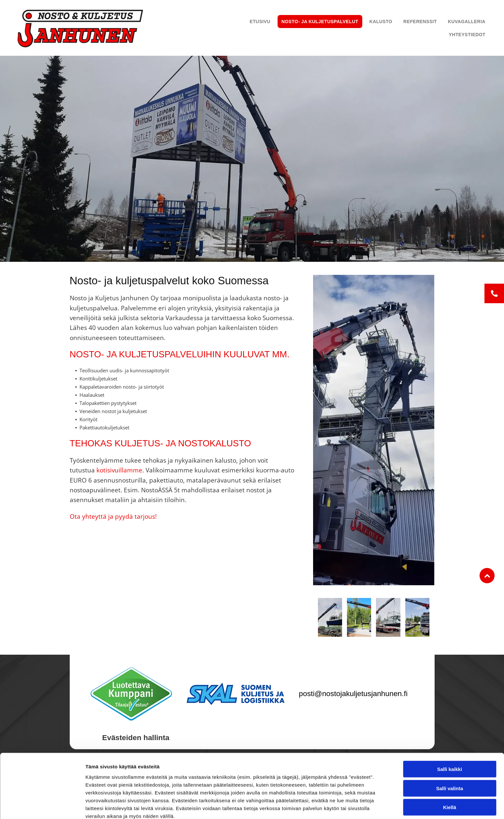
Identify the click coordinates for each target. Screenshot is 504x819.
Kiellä (450, 776)
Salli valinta (450, 757)
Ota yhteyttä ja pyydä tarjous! (113, 516)
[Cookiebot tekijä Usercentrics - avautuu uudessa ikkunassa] (42, 806)
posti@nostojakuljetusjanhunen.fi (353, 693)
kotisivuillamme (119, 470)
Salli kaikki (450, 738)
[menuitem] (260, 22)
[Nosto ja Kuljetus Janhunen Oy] (330, 617)
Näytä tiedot (348, 806)
